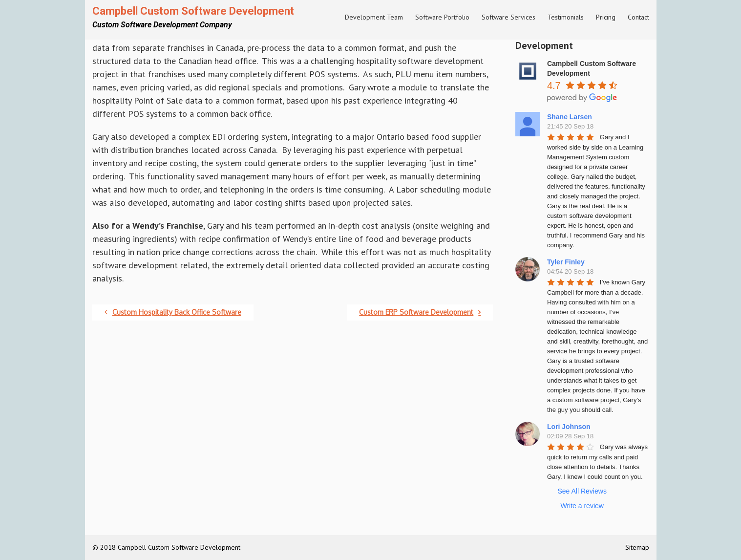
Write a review (582, 506)
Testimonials (566, 17)
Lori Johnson (569, 427)
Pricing (606, 17)
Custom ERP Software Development (420, 312)
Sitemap (637, 547)
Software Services (508, 17)
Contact (638, 17)
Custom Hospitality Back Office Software (173, 312)
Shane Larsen (570, 117)
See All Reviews (582, 491)
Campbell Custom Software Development (193, 11)
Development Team (374, 17)
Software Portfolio (442, 17)
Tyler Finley (566, 262)
